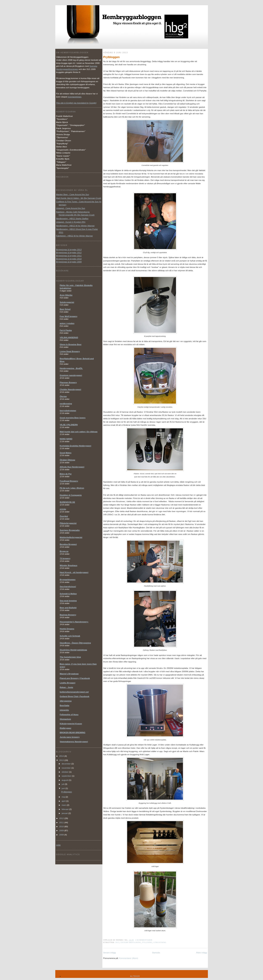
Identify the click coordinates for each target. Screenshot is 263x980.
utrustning (160, 942)
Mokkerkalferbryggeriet (71, 537)
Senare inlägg (110, 953)
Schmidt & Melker (68, 594)
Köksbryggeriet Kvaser (71, 724)
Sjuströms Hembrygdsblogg (74, 650)
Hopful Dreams (67, 629)
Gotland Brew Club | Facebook (75, 696)
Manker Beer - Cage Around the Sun (73, 194)
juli (63, 784)
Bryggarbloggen (68, 579)
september (67, 776)
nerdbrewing (66, 403)
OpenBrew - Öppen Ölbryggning (75, 643)
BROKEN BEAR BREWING (73, 732)
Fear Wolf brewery (69, 316)
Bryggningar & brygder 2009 (69, 262)
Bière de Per (66, 474)
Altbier (135, 976)
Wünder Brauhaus (69, 565)
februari (65, 809)
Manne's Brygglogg (69, 674)
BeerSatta (65, 705)
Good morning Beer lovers (73, 418)
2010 (62, 826)
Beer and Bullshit (68, 608)
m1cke (63, 509)
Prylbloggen (112, 57)
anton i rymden (67, 323)
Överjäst (64, 516)
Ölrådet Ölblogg (67, 460)
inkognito (64, 710)
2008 (62, 835)
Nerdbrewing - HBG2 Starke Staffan (72, 218)
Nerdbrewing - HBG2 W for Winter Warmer (75, 226)
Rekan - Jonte (67, 687)
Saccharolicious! (68, 586)
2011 (62, 822)
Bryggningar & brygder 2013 (69, 249)
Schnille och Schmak (70, 636)
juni (64, 788)
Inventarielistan (75, 97)
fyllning (147, 942)
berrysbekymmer (68, 410)
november (67, 768)
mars (64, 805)
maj (64, 797)
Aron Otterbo (66, 295)
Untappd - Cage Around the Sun (71, 208)
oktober (65, 772)
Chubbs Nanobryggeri (71, 389)
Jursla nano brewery (70, 737)
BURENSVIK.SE (67, 502)
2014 (62, 756)
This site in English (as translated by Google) (76, 103)
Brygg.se (64, 551)
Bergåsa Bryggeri (68, 544)
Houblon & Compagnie (71, 495)
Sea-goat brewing (68, 601)
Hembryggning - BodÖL (71, 368)
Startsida (156, 953)
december (67, 764)
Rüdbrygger (66, 728)
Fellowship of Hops (69, 714)
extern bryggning (131, 942)
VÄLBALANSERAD (69, 337)
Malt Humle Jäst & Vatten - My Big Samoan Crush (79, 198)
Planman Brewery (68, 382)
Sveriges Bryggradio (70, 530)
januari (65, 813)
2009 (62, 830)
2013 (117, 942)
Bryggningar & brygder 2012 (69, 252)
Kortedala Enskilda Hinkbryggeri (76, 446)
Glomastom (65, 719)
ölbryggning (66, 701)
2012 (62, 818)
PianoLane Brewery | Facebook (75, 678)
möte (58, 845)
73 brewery (65, 558)
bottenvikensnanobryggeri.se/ (74, 692)
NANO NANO (66, 439)
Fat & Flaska (66, 330)
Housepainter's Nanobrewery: (74, 622)
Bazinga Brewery (68, 615)
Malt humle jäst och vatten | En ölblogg (79, 432)
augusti (65, 780)
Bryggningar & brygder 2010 (69, 259)
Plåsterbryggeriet (68, 523)
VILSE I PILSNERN (69, 425)
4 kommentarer (144, 940)
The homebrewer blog (70, 657)
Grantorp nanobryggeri (71, 375)
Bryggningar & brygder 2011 (69, 256)
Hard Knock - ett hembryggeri (74, 572)
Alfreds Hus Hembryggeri (72, 467)
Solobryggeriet (67, 302)
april (64, 801)
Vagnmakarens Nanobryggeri (74, 741)
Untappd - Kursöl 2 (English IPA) (71, 222)
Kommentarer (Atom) (128, 958)
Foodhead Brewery (69, 481)
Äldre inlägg (202, 953)
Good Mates (66, 453)
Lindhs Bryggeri (68, 683)
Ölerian (63, 396)
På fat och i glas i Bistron (72, 488)
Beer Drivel (65, 309)
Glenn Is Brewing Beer (71, 344)
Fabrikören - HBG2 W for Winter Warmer (75, 236)
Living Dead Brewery (70, 351)
